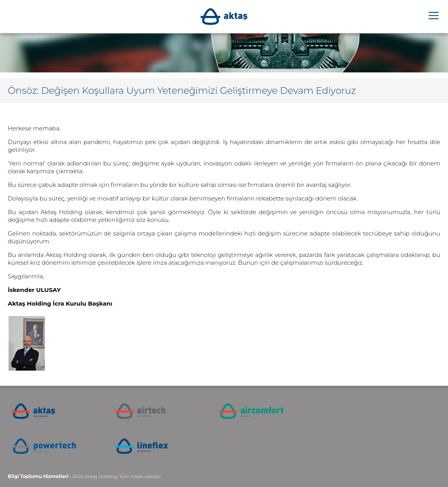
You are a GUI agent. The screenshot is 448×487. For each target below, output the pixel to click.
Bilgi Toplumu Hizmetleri (38, 476)
